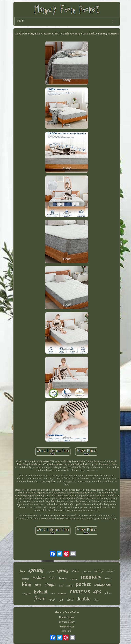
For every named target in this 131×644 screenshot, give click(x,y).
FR (69, 631)
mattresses (62, 594)
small (52, 600)
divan (96, 600)
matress (87, 571)
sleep (108, 578)
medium (39, 578)
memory (91, 577)
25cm (76, 571)
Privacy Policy (67, 622)
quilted (69, 586)
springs (26, 579)
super (110, 571)
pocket (83, 584)
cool (61, 586)
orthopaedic (103, 585)
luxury (99, 571)
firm (38, 585)
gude (61, 600)
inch (70, 600)
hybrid (41, 592)
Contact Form (67, 617)
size (52, 578)
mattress (80, 591)
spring (63, 570)
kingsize (50, 572)
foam (40, 598)
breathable (74, 579)
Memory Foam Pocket (67, 612)
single (50, 585)
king (27, 584)
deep (22, 571)
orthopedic (26, 594)
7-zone (63, 578)
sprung (36, 570)
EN (64, 631)
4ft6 (97, 592)
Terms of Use (67, 627)
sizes (53, 593)
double (83, 599)
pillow (108, 593)
